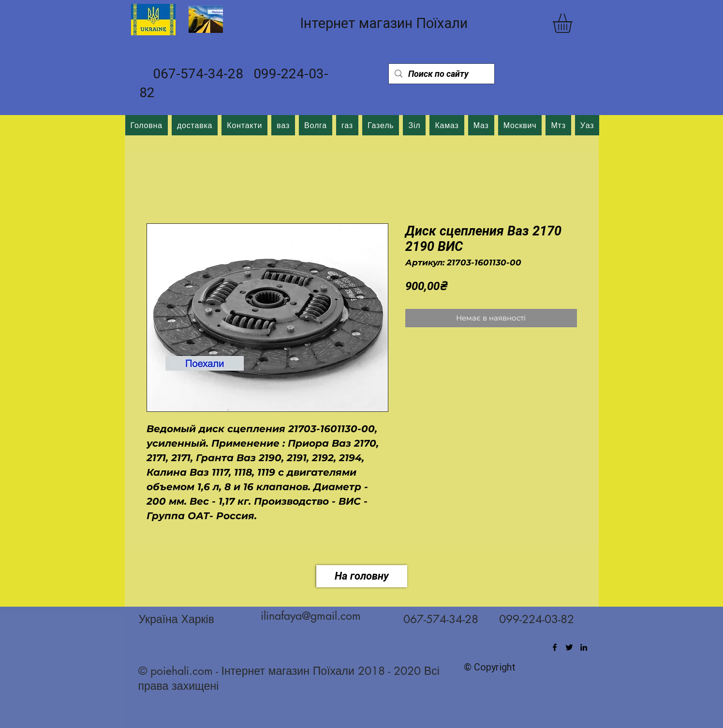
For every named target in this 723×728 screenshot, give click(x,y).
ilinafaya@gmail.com (311, 616)
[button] (574, 23)
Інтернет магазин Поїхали (384, 23)
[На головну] (362, 576)
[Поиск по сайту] (441, 74)
